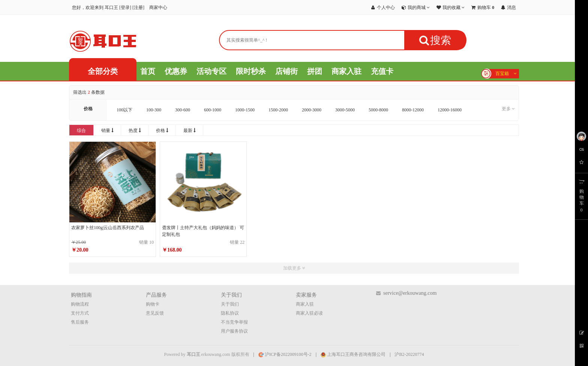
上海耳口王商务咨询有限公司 (353, 354)
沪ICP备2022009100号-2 (285, 354)
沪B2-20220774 (409, 354)
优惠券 (176, 71)
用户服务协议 (234, 331)
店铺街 (286, 71)
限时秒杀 (251, 71)
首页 (148, 71)
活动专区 (211, 71)
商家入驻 (346, 71)
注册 (138, 7)
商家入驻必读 (309, 313)
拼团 (315, 71)
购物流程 (80, 304)
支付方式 (80, 313)
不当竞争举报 (234, 322)
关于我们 (230, 304)
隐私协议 (230, 313)
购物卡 (153, 304)
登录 (125, 7)
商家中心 (158, 7)
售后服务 (80, 322)
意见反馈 (155, 313)
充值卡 (382, 71)
